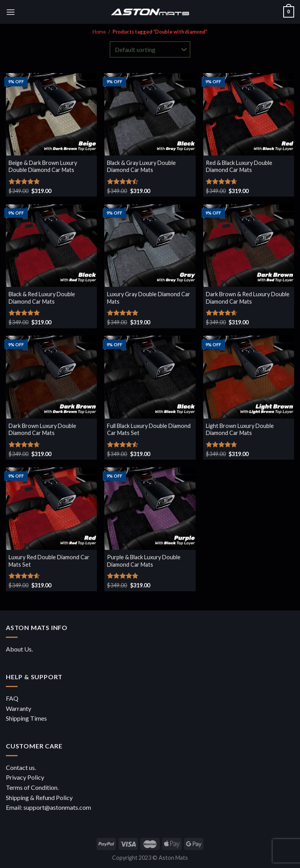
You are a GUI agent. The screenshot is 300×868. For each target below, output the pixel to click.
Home (99, 32)
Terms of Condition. (32, 787)
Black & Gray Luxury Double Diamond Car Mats (141, 166)
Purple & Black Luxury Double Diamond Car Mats (144, 561)
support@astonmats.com (57, 807)
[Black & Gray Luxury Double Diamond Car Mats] (150, 114)
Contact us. (21, 767)
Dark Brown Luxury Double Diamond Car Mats (42, 430)
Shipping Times (26, 718)
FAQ (12, 698)
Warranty (19, 708)
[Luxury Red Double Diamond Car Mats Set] (51, 509)
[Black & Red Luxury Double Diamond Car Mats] (51, 246)
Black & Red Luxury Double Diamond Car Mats (42, 298)
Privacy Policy (25, 777)
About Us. (19, 649)
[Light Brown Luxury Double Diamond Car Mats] (249, 377)
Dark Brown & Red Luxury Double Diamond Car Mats (248, 298)
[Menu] (11, 12)
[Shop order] (150, 49)
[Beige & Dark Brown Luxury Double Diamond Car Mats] (51, 114)
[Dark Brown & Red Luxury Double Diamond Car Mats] (249, 246)
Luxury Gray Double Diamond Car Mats (149, 298)
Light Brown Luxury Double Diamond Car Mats (240, 430)
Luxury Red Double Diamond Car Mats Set (49, 561)
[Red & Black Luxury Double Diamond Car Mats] (249, 114)
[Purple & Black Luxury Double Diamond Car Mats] (150, 509)
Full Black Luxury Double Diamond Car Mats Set (149, 430)
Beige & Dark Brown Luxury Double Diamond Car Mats (43, 166)
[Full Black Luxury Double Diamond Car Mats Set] (150, 377)
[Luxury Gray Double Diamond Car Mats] (150, 246)
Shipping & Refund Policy (39, 797)
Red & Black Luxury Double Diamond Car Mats (239, 166)
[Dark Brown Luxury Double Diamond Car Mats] (51, 377)
